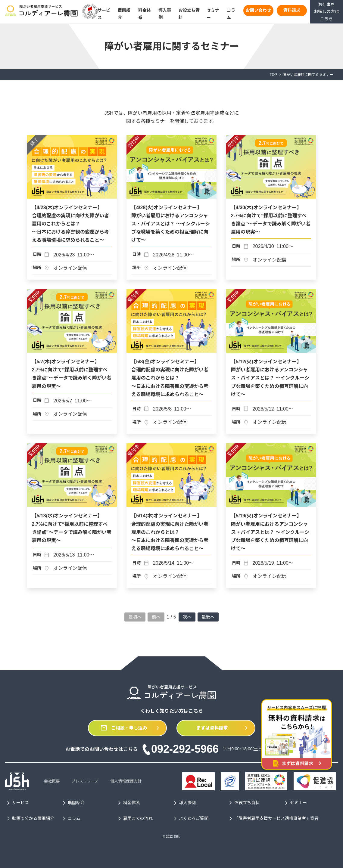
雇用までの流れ (134, 819)
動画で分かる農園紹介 (30, 819)
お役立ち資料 (243, 803)
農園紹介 (73, 803)
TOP (273, 75)
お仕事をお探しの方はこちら (326, 12)
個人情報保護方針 (126, 781)
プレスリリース (85, 781)
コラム (70, 819)
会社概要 (52, 781)
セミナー (295, 803)
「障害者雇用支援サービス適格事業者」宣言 (273, 819)
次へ (187, 617)
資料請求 (292, 10)
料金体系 (128, 803)
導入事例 (184, 803)
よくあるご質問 (190, 819)
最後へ (208, 617)
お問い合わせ (258, 10)
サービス (17, 803)
